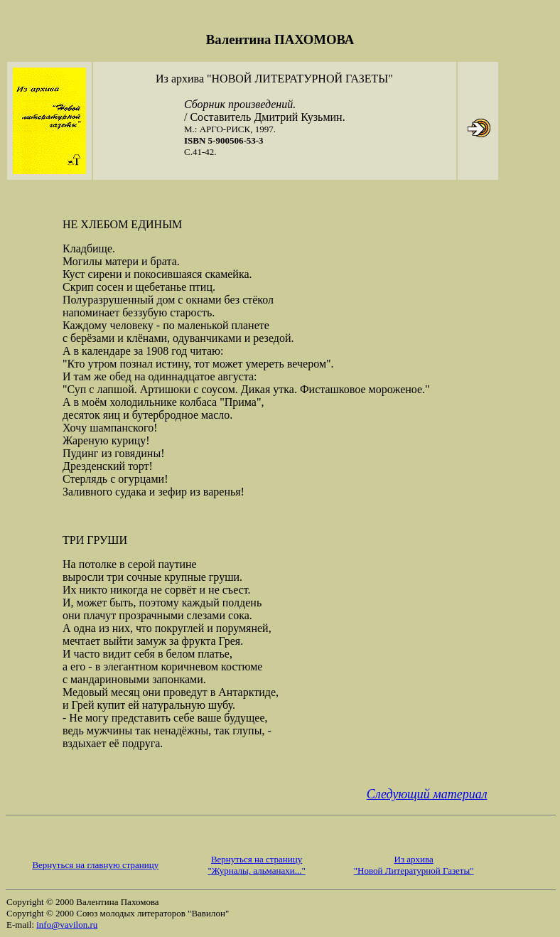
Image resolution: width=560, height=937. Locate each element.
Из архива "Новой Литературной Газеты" (414, 865)
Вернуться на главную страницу (95, 865)
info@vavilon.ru (67, 925)
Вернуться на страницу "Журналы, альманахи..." (256, 865)
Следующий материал (427, 794)
